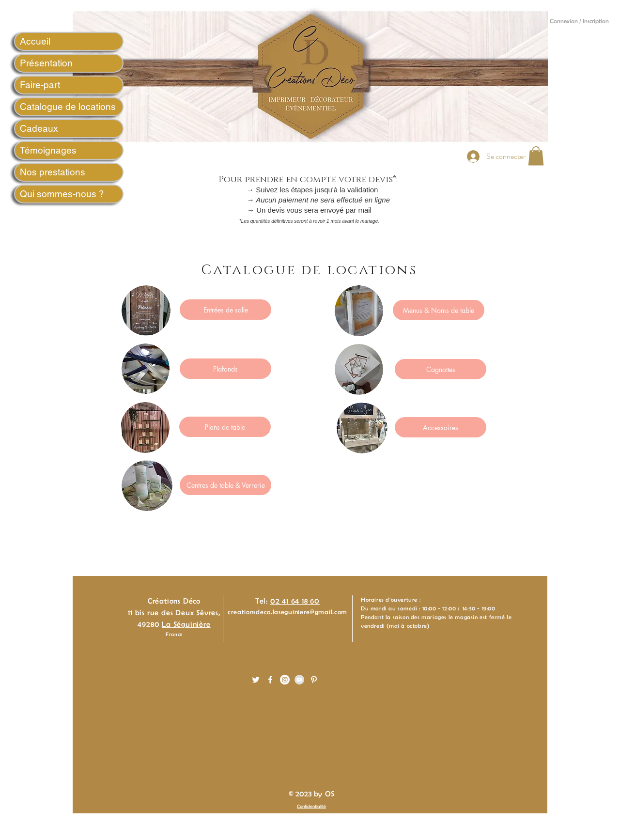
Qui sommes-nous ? (62, 194)
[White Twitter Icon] (256, 680)
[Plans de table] (225, 427)
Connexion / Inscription (579, 21)
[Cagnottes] (441, 369)
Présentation (46, 63)
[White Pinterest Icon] (314, 680)
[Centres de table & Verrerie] (225, 485)
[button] (536, 156)
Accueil (35, 41)
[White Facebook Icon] (270, 680)
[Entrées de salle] (225, 310)
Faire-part (40, 85)
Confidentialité (311, 806)
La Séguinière (186, 624)
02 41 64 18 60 (295, 601)
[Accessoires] (441, 427)
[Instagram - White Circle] (285, 680)
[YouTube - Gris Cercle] (299, 680)
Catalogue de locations (68, 107)
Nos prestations (53, 172)
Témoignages (48, 150)
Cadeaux (39, 128)
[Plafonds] (225, 369)
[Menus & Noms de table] (439, 310)
